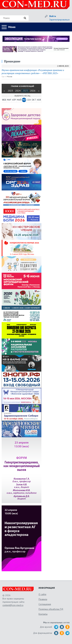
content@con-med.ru (13, 605)
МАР (9, 100)
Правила (43, 599)
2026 (33, 91)
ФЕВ (4, 100)
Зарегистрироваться (59, 20)
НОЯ (39, 100)
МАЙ (19, 100)
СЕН (29, 100)
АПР (14, 100)
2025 (25, 91)
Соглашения (45, 604)
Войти (53, 16)
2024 (18, 91)
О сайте (42, 594)
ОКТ (34, 100)
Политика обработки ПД (51, 609)
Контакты (43, 614)
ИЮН (24, 100)
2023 (10, 91)
